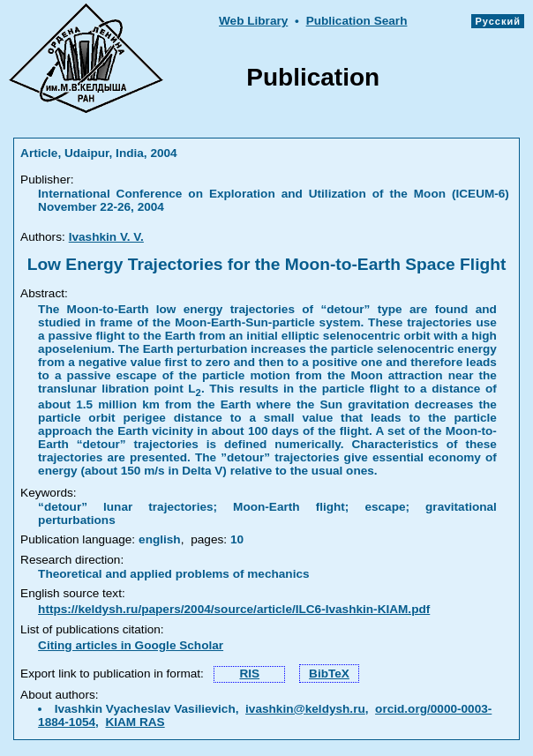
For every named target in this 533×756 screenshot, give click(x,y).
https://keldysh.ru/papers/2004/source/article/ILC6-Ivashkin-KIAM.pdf (234, 609)
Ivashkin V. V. (106, 237)
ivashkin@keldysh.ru (305, 709)
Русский (498, 21)
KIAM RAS (135, 722)
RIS (249, 674)
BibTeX (329, 674)
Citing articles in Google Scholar (131, 645)
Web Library (253, 21)
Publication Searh (357, 21)
